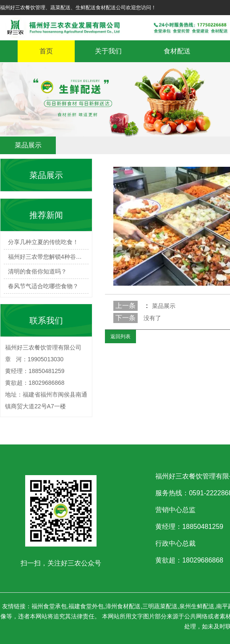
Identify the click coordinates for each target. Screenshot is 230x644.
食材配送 (177, 51)
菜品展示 (163, 306)
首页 (46, 51)
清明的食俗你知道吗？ (37, 271)
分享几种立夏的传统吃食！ (43, 242)
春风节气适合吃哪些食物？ (43, 286)
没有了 (152, 318)
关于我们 (108, 51)
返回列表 (120, 336)
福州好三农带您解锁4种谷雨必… (48, 257)
